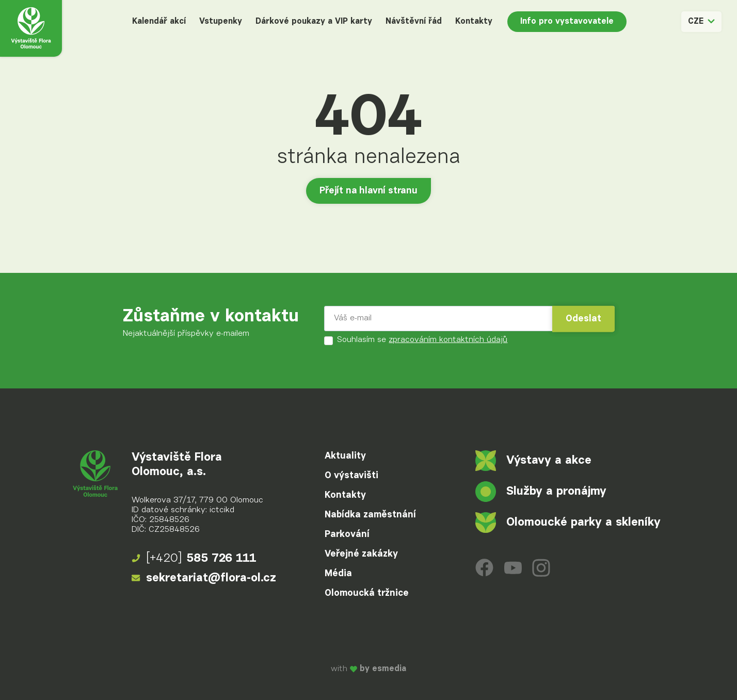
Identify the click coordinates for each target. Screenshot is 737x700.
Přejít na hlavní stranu (369, 191)
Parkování (347, 534)
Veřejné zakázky (361, 554)
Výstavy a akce (533, 461)
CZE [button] (701, 22)
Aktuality (345, 456)
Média (338, 574)
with (369, 669)
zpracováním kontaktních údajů (448, 340)
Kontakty (474, 22)
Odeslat (583, 319)
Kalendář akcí (159, 22)
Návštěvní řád (414, 22)
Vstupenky (221, 22)
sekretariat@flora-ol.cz (204, 578)
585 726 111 (194, 559)
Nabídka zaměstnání (370, 515)
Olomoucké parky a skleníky (568, 523)
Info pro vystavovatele (567, 22)
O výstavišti (351, 476)
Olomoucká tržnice (367, 593)
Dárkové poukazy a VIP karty (314, 22)
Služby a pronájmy (541, 492)
